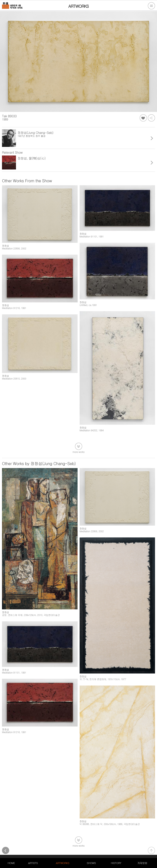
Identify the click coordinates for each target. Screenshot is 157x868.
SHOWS (91, 863)
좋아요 (143, 118)
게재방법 (142, 863)
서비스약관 (73, 846)
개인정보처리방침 (53, 846)
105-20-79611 (44, 850)
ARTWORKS (63, 863)
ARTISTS (33, 863)
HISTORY (116, 863)
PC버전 (87, 846)
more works (79, 443)
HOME (11, 863)
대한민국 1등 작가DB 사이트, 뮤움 (21, 846)
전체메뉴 (151, 6)
